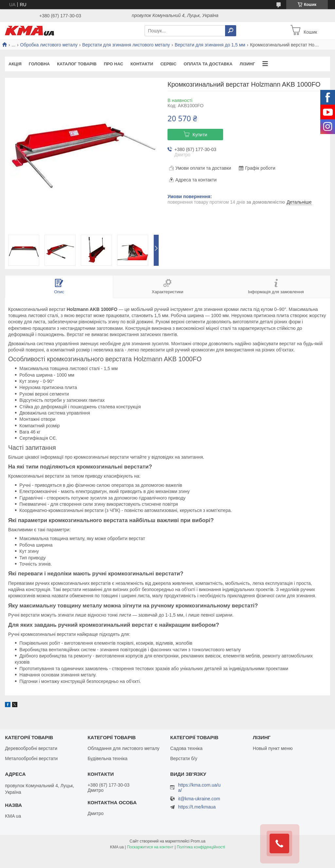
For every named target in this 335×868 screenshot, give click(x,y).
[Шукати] (231, 31)
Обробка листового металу (49, 45)
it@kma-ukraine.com (199, 799)
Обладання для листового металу (124, 748)
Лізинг (247, 64)
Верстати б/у (184, 758)
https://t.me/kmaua (197, 807)
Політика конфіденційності (201, 847)
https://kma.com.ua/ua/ (199, 788)
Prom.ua (198, 841)
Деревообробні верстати (31, 748)
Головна (39, 64)
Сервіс (168, 64)
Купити (200, 135)
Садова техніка (186, 748)
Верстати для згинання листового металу (126, 45)
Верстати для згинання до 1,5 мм (210, 45)
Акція (15, 64)
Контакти (142, 64)
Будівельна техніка (108, 758)
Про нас (113, 64)
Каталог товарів (77, 64)
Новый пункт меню (273, 748)
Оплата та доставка (208, 64)
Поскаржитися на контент (150, 847)
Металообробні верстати (31, 758)
